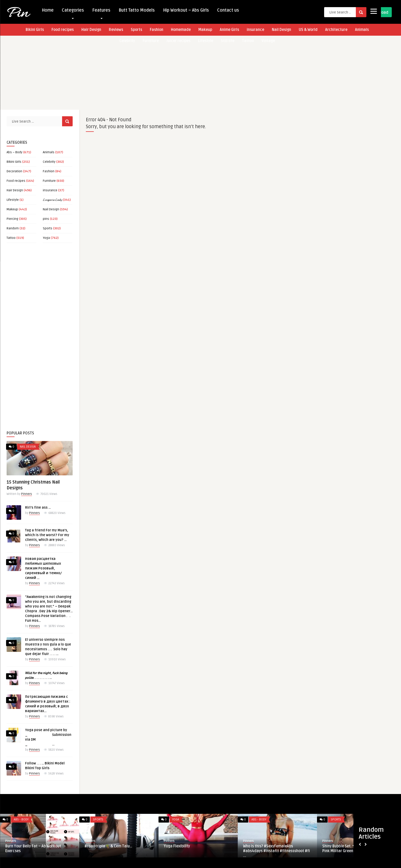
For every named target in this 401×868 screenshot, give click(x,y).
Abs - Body (21, 820)
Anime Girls (229, 30)
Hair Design (91, 30)
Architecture (336, 30)
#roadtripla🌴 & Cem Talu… (108, 846)
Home (48, 10)
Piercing (12, 219)
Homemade (181, 30)
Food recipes (63, 30)
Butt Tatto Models (137, 10)
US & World (308, 30)
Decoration (14, 171)
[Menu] (374, 11)
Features (101, 11)
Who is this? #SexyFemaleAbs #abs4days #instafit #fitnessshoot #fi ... (276, 851)
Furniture (49, 181)
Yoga (46, 238)
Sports (136, 30)
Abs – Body (15, 152)
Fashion (157, 30)
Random (13, 228)
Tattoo (11, 238)
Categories (73, 11)
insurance (255, 30)
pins (46, 219)
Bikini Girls (35, 30)
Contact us (228, 10)
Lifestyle (13, 200)
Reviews (116, 30)
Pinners (27, 494)
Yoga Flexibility (177, 846)
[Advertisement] (158, 73)
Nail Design (281, 30)
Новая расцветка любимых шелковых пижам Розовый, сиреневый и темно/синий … (43, 568)
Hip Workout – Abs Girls (186, 10)
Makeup (205, 30)
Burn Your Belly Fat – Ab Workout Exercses (33, 849)
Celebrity (49, 162)
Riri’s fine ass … (38, 508)
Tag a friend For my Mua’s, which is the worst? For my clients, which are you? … (47, 535)
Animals (362, 30)
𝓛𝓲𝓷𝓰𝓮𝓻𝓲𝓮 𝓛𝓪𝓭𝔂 (52, 200)
